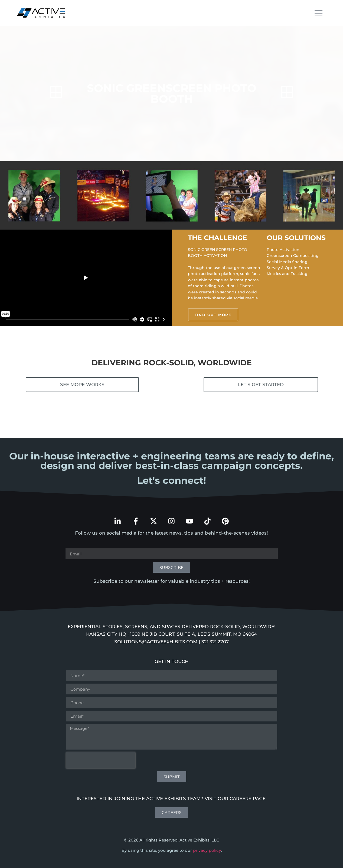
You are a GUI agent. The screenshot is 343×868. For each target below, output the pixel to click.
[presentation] (101, 758)
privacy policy (207, 848)
